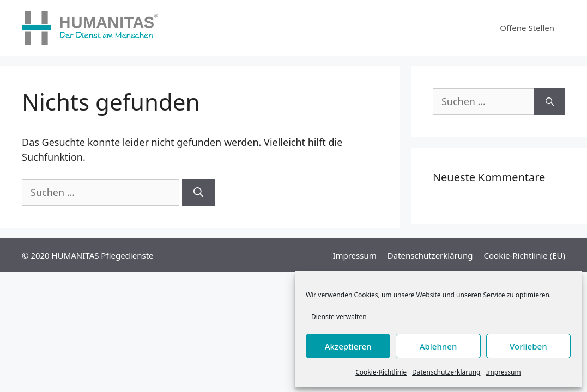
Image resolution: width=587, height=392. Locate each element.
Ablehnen (438, 346)
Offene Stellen (527, 28)
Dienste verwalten (339, 317)
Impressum (503, 372)
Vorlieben (528, 346)
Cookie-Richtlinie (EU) (525, 255)
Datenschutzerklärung (446, 372)
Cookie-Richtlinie (381, 372)
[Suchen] (198, 192)
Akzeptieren (348, 346)
